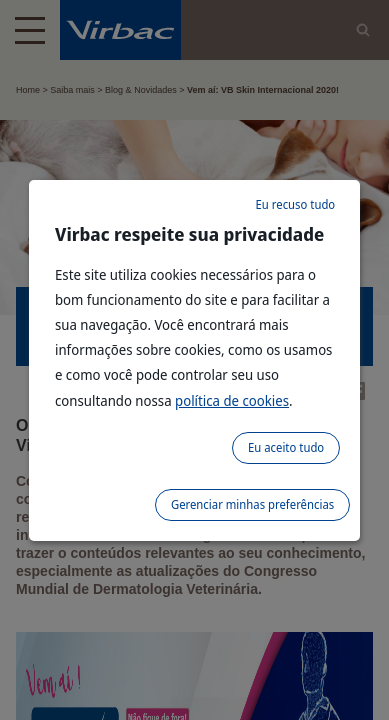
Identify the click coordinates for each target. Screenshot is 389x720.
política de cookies (232, 400)
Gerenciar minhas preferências (252, 504)
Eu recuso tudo (296, 204)
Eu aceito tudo (286, 447)
